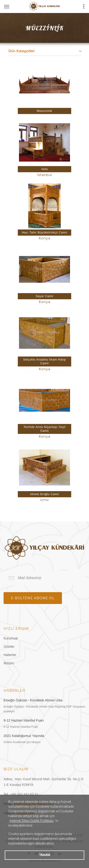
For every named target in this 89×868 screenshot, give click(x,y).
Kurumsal (11, 638)
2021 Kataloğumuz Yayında (24, 736)
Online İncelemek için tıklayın (22, 742)
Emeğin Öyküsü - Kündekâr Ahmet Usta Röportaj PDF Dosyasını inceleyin (44, 709)
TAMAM (45, 855)
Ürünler (9, 647)
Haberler (10, 655)
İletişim (9, 663)
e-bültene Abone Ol (33, 598)
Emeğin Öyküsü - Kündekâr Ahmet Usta (33, 700)
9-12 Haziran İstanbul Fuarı (24, 720)
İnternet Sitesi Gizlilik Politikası (32, 821)
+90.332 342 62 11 (24, 794)
